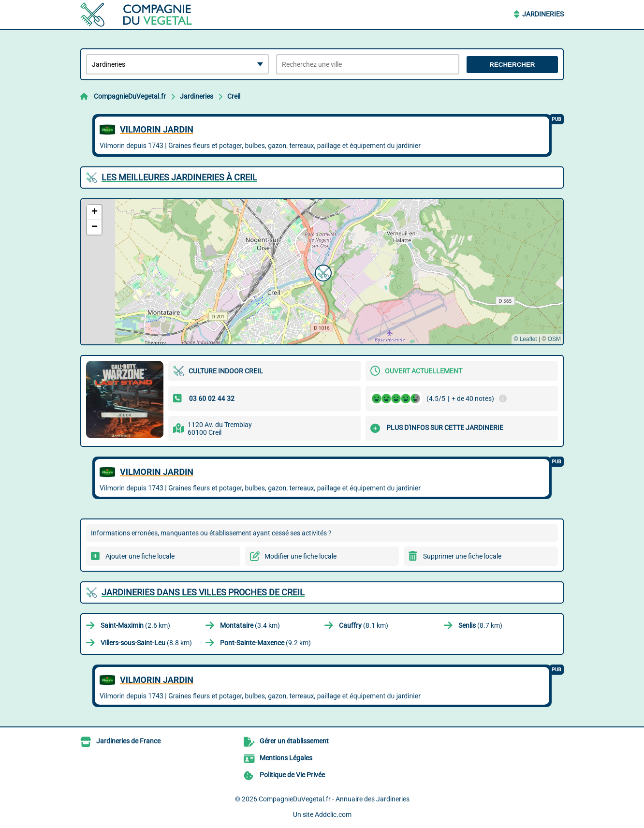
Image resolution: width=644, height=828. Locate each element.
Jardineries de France (128, 741)
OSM (554, 339)
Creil (234, 96)
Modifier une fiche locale (300, 556)
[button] (322, 272)
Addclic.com (333, 814)
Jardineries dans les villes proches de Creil (203, 592)
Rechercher (512, 65)
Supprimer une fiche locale (462, 556)
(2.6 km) (135, 625)
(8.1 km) (364, 625)
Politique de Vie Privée (292, 775)
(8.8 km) (146, 643)
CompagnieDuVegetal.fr (130, 96)
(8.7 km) (480, 625)
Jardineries (543, 14)
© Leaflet (525, 339)
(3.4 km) (250, 625)
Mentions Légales (286, 758)
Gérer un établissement (294, 741)
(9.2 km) (265, 643)
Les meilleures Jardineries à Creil (179, 177)
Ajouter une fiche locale (140, 556)
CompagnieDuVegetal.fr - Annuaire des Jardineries (334, 799)
